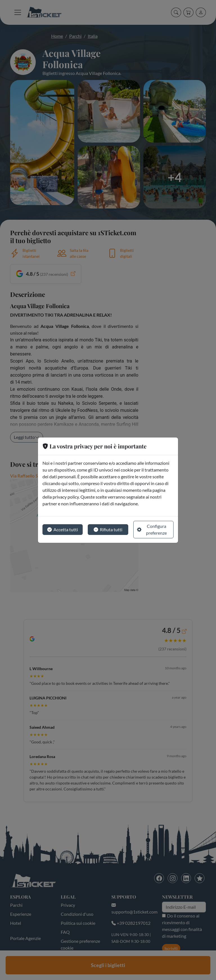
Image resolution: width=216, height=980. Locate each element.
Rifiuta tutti (108, 530)
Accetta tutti (63, 530)
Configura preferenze (152, 529)
